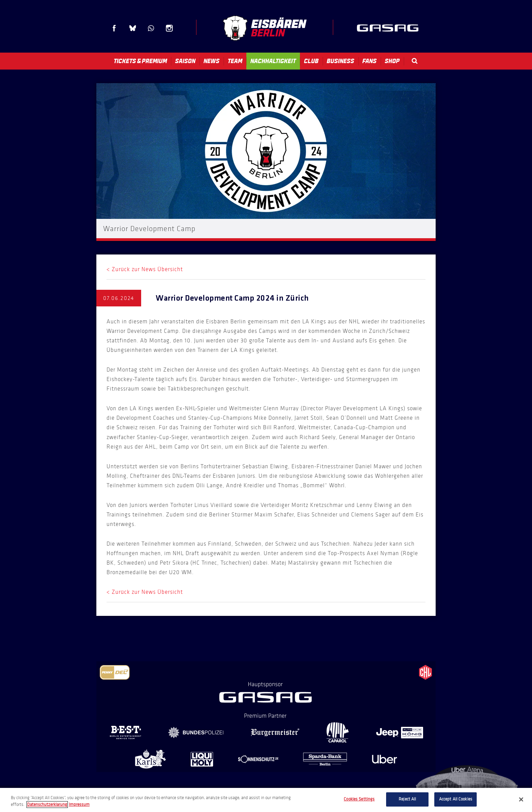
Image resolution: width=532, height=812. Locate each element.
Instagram (169, 28)
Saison (185, 61)
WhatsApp (151, 28)
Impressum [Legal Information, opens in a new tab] (79, 805)
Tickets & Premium (140, 61)
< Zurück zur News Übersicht (145, 269)
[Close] (521, 799)
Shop (392, 61)
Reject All (407, 799)
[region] (266, 800)
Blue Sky (133, 28)
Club (311, 61)
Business (340, 61)
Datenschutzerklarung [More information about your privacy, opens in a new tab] (47, 805)
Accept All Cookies (456, 799)
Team (235, 61)
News (212, 61)
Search (415, 61)
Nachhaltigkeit (273, 61)
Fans (369, 61)
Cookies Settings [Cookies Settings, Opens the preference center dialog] (359, 799)
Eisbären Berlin (265, 28)
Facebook (114, 28)
